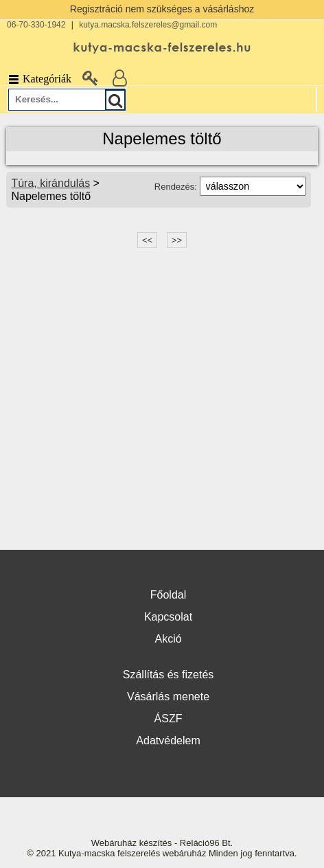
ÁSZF (169, 719)
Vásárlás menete (168, 697)
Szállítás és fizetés (169, 675)
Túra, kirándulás (50, 183)
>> (177, 240)
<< (147, 240)
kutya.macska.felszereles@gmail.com (148, 25)
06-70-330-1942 (36, 25)
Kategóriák (39, 79)
